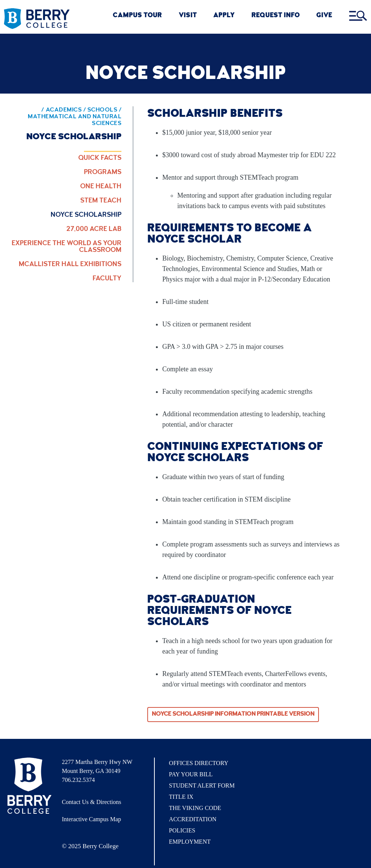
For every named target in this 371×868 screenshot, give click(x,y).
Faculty (107, 279)
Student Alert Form (202, 785)
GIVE (324, 16)
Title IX (181, 797)
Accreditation (193, 819)
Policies (182, 830)
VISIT (188, 16)
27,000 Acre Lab (94, 229)
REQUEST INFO (276, 16)
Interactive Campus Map (91, 819)
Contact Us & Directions (92, 802)
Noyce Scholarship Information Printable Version (233, 715)
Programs (103, 173)
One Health (101, 187)
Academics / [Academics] (67, 110)
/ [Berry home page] (38, 110)
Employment (190, 842)
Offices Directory (199, 763)
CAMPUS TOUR (137, 16)
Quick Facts (100, 158)
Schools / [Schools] (105, 110)
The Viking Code (195, 808)
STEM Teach (101, 201)
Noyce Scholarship (86, 215)
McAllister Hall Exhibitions (70, 265)
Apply (224, 16)
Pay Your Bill (191, 774)
